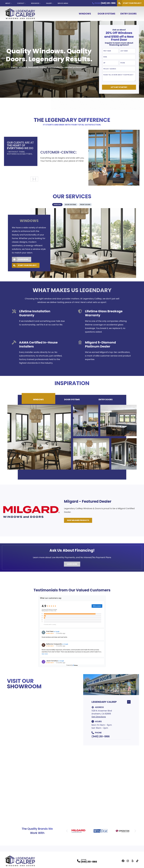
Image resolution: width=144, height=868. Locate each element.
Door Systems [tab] (72, 400)
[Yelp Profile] (133, 862)
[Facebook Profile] (123, 862)
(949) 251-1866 (100, 737)
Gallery (49, 3)
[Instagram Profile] (128, 862)
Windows (85, 14)
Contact (21, 3)
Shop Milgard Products (78, 521)
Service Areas (63, 3)
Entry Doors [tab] (106, 400)
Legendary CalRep (111, 703)
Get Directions (99, 718)
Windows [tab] (38, 400)
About (8, 3)
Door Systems (106, 14)
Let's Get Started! (119, 87)
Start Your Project (23, 266)
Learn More (19, 260)
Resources (35, 3)
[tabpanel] (72, 244)
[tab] (54, 205)
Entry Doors (128, 14)
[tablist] (72, 205)
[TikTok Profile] (137, 862)
